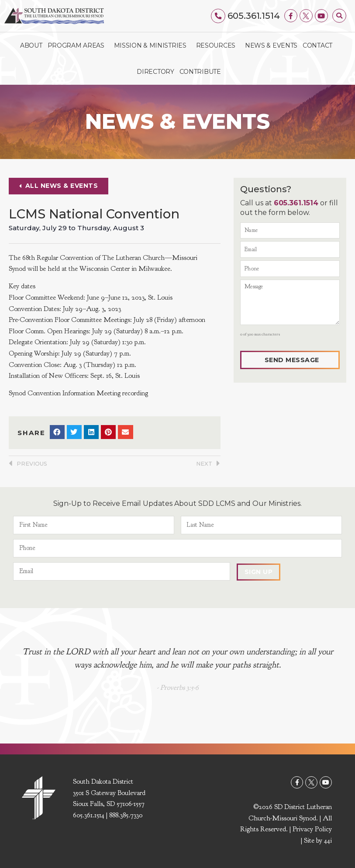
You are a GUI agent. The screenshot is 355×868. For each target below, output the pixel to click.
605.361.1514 (254, 16)
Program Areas (78, 45)
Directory (155, 71)
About (31, 45)
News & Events (271, 45)
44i (328, 840)
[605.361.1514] (219, 16)
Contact (317, 45)
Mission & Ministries (152, 45)
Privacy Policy (312, 829)
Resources (218, 45)
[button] (339, 16)
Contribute (200, 71)
